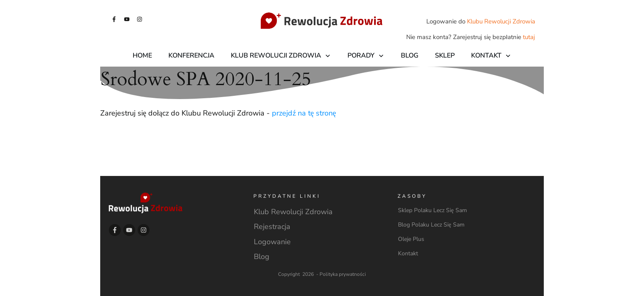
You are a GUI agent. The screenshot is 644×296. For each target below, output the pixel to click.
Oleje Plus (411, 239)
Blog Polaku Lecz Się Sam (431, 225)
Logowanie (272, 242)
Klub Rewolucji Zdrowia (293, 212)
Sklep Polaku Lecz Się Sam (432, 210)
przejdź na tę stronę (304, 113)
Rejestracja (272, 227)
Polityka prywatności (343, 274)
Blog (262, 257)
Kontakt (408, 253)
